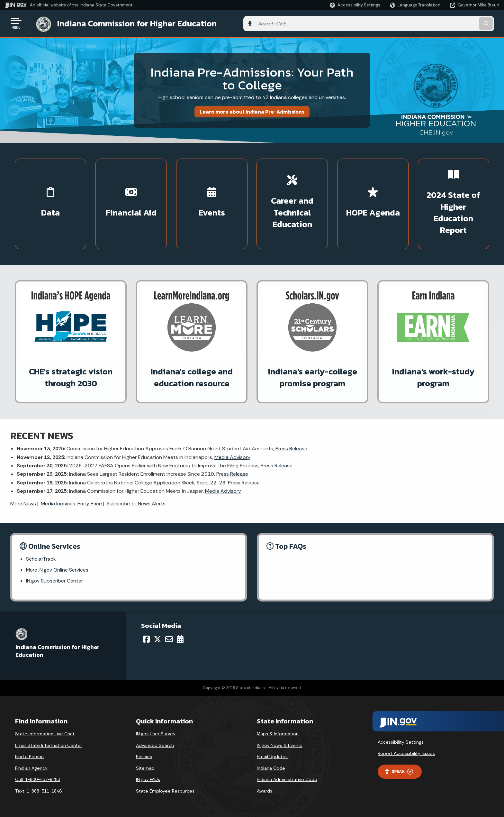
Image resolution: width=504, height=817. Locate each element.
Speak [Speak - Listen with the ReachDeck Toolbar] (399, 771)
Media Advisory (232, 456)
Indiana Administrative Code (287, 779)
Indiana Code (271, 767)
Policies (144, 756)
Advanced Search (155, 745)
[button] (355, 5)
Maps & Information (278, 733)
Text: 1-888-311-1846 (38, 791)
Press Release (291, 447)
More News (23, 502)
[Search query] (442, 23)
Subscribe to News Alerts (136, 502)
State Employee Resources (165, 791)
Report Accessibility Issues (406, 753)
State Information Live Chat (45, 733)
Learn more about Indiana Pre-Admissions (252, 110)
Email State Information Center (49, 745)
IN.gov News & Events (280, 745)
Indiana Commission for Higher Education (130, 23)
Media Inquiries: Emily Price (71, 502)
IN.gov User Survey (156, 733)
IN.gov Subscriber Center (55, 580)
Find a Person (29, 756)
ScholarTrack (41, 558)
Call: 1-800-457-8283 (38, 779)
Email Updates (272, 756)
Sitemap (145, 767)
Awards (265, 791)
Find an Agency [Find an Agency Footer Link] (31, 767)
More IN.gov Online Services (58, 569)
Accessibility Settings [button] (401, 741)
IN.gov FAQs (148, 779)
